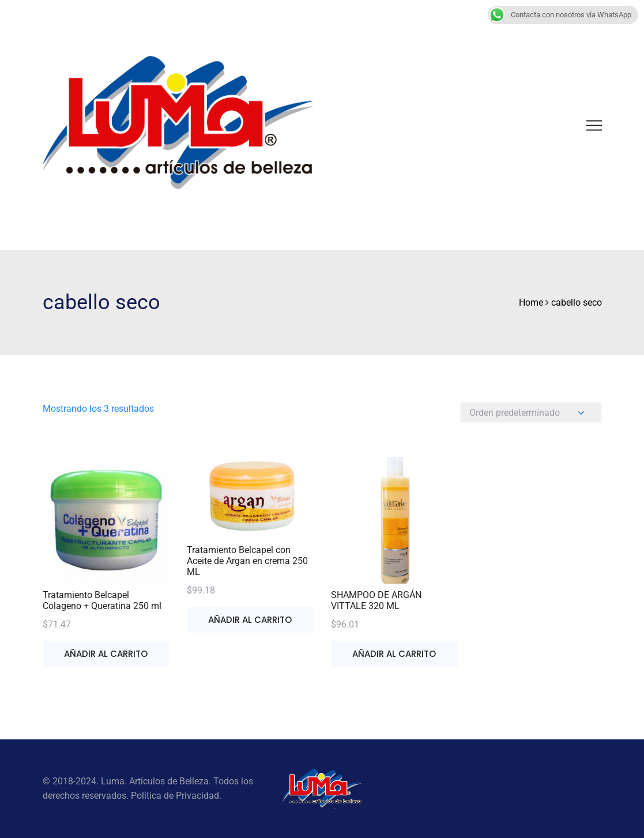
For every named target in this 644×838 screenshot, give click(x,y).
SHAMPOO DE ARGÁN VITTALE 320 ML (376, 600)
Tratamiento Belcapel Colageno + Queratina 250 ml (102, 600)
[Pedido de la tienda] (531, 412)
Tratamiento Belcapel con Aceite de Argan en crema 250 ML (247, 561)
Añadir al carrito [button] (106, 654)
